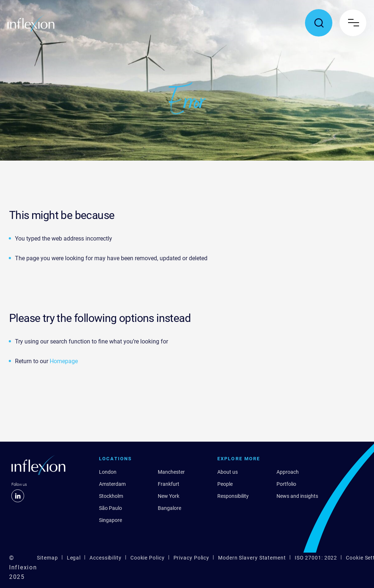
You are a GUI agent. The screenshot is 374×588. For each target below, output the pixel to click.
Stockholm (111, 496)
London (108, 472)
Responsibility (233, 496)
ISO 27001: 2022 (316, 558)
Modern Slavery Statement (252, 558)
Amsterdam (112, 484)
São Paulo (110, 508)
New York (169, 496)
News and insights (297, 496)
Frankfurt (169, 484)
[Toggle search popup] (319, 23)
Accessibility (106, 558)
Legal (74, 558)
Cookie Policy (148, 558)
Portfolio (286, 484)
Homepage (64, 361)
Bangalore (169, 508)
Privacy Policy (192, 558)
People (225, 484)
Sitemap (47, 558)
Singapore (110, 520)
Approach (288, 472)
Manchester (171, 472)
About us (228, 472)
